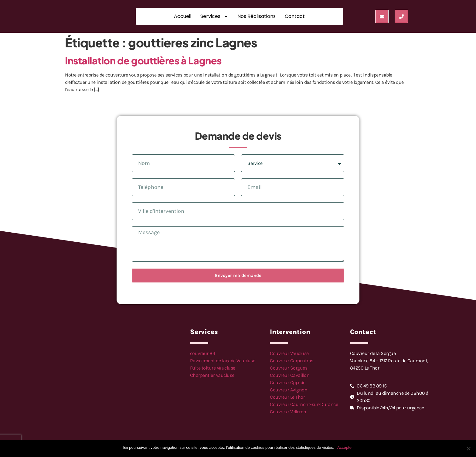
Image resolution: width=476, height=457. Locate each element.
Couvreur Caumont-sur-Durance (304, 404)
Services (214, 16)
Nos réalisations (257, 16)
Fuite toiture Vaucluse (213, 368)
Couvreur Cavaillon (290, 375)
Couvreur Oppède (288, 382)
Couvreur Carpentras (292, 361)
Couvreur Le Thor (287, 397)
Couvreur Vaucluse (289, 353)
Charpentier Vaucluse (212, 375)
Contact (295, 16)
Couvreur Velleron (288, 412)
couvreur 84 (203, 353)
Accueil (183, 16)
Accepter (345, 447)
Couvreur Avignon (289, 390)
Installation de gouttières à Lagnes (143, 60)
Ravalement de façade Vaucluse (223, 361)
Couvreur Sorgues (289, 368)
